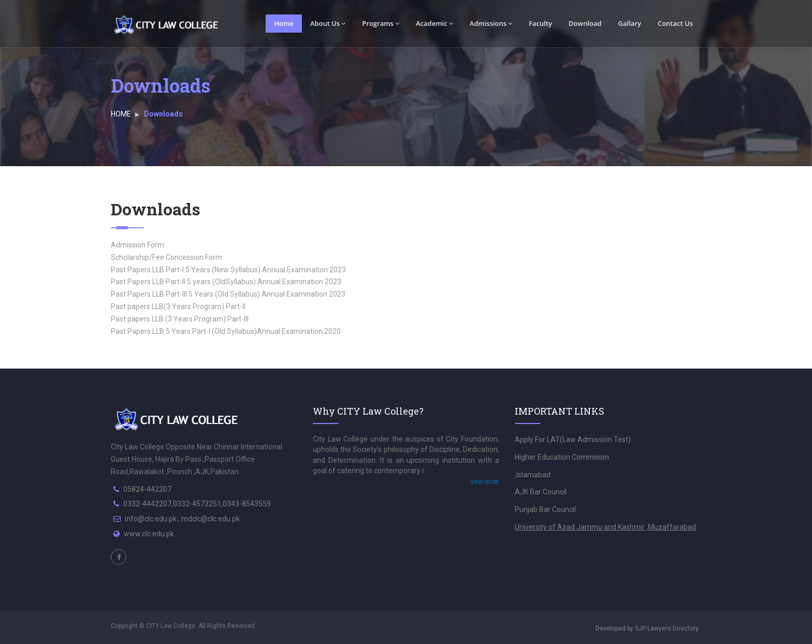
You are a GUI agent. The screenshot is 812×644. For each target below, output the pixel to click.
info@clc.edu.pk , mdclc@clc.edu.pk (182, 519)
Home (284, 23)
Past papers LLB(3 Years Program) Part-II (178, 306)
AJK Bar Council (541, 492)
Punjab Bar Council (545, 509)
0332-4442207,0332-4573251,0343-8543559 (197, 504)
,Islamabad (533, 475)
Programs (381, 23)
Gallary (630, 23)
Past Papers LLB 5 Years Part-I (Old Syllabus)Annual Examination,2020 (226, 331)
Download (585, 23)
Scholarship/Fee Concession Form (166, 257)
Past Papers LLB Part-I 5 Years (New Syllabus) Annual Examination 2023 (228, 270)
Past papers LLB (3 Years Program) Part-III (180, 319)
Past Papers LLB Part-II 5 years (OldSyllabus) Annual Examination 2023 (226, 282)
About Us (328, 23)
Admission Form (137, 245)
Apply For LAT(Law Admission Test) (573, 440)
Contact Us (675, 23)
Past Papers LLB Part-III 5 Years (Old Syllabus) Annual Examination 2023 (228, 294)
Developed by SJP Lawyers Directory (647, 628)
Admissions (491, 23)
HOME (121, 114)
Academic (434, 23)
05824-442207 (147, 489)
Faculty (540, 23)
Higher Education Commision (562, 457)
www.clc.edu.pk (149, 534)
